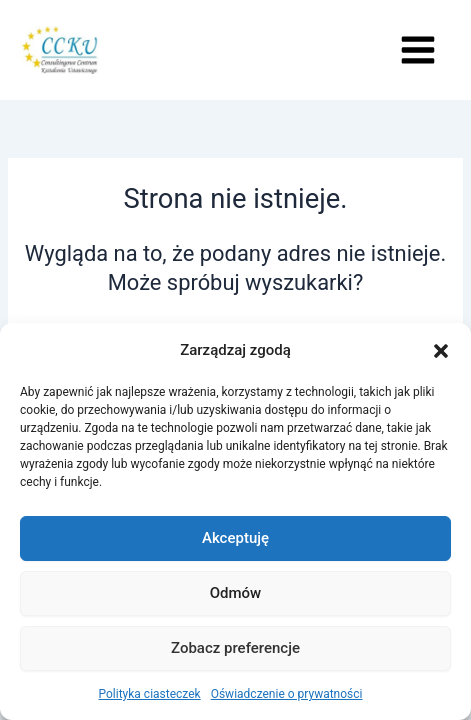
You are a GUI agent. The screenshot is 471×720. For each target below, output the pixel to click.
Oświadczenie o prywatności (287, 694)
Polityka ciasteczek (150, 694)
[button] (441, 351)
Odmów (236, 593)
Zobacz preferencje (235, 648)
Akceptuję (235, 538)
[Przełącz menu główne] (418, 50)
